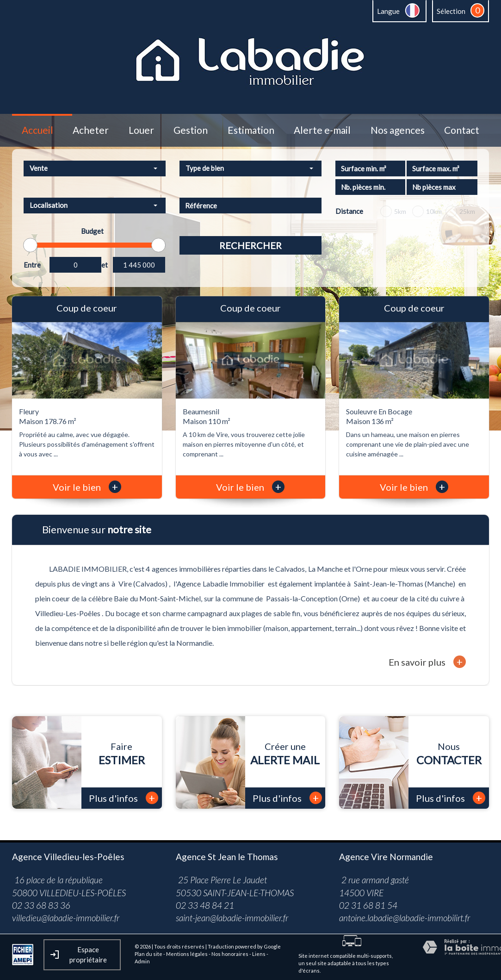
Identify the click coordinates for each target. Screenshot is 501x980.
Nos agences (398, 130)
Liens (259, 954)
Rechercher (250, 245)
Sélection (451, 11)
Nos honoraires (230, 954)
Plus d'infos (124, 798)
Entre (32, 265)
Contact (462, 130)
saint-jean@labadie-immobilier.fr (232, 918)
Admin (142, 961)
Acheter (91, 130)
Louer (141, 130)
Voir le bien (87, 487)
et (105, 265)
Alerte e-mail (322, 130)
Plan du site (148, 954)
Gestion (191, 130)
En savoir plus (427, 662)
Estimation (251, 130)
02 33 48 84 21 (205, 905)
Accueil (37, 130)
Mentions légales (187, 954)
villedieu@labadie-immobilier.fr (66, 918)
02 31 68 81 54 (368, 905)
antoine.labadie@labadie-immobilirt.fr (405, 918)
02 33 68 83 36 (41, 905)
